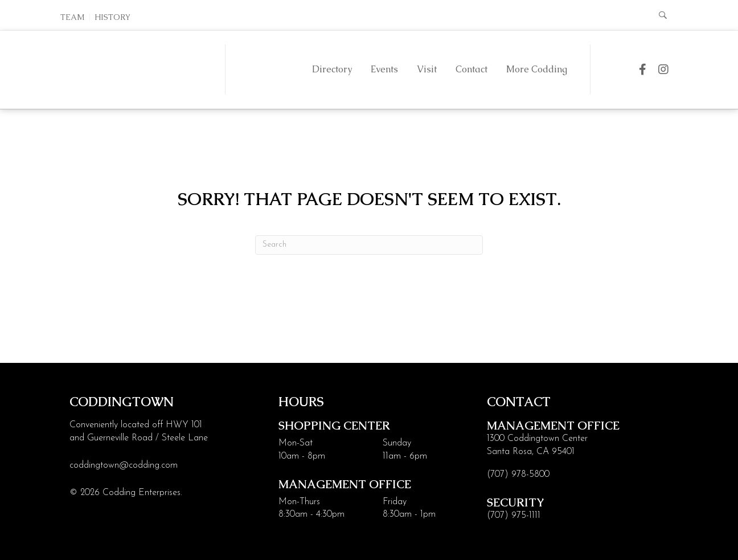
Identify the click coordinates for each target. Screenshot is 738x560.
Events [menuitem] (384, 69)
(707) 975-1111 (514, 516)
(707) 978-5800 (518, 475)
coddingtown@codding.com (124, 465)
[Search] (369, 245)
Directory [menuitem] (332, 69)
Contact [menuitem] (471, 69)
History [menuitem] (112, 17)
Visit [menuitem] (427, 69)
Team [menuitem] (73, 17)
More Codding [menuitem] (537, 69)
